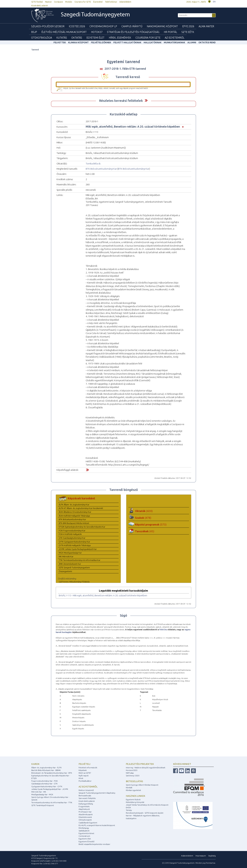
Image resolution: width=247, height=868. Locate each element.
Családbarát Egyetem (88, 823)
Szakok (143, 518)
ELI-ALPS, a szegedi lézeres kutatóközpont (97, 825)
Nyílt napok (84, 776)
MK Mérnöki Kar (66, 556)
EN (214, 2)
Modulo (69, 2)
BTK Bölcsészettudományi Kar (101, 169)
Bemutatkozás (85, 796)
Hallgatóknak (153, 42)
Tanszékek (145, 531)
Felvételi (84, 764)
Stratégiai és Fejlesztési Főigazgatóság (133, 32)
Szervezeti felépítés (87, 798)
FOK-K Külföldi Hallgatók (70, 534)
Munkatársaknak (174, 42)
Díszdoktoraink (85, 817)
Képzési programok (151, 524)
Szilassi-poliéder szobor (48, 26)
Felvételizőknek (101, 42)
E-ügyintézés (84, 806)
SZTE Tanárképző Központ (43, 805)
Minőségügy (84, 828)
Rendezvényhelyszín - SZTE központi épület (145, 813)
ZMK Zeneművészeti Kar (70, 564)
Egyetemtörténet (86, 833)
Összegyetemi (65, 571)
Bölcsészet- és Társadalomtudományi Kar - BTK (52, 773)
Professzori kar (85, 812)
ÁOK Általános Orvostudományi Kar (75, 512)
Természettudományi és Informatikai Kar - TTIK (52, 802)
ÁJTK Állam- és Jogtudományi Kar (74, 505)
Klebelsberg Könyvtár (135, 802)
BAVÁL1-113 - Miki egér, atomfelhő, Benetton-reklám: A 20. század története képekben (103, 595)
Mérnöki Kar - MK (39, 792)
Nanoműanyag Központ (162, 26)
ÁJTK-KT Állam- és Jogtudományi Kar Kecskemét (81, 508)
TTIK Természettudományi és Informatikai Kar (80, 560)
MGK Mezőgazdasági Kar (70, 553)
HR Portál (170, 32)
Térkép (129, 810)
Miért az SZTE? (85, 773)
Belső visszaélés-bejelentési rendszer (94, 844)
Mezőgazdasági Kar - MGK (42, 794)
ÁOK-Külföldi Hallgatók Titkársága (74, 516)
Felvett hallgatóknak (127, 42)
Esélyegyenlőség (86, 804)
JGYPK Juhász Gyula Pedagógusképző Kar (78, 549)
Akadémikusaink (86, 814)
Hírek (81, 778)
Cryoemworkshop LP (103, 26)
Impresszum (201, 856)
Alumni (192, 42)
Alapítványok (84, 809)
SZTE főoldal (37, 2)
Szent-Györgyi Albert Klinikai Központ (142, 785)
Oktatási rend (207, 42)
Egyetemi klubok (133, 799)
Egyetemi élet (95, 38)
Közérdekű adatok (40, 6)
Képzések (83, 770)
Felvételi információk (88, 768)
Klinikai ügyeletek (133, 790)
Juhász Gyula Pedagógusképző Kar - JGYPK (50, 789)
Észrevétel (98, 2)
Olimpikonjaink (85, 820)
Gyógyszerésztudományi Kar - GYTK (47, 786)
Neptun (48, 2)
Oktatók (144, 511)
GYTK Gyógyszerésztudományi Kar (74, 542)
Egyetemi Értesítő (86, 841)
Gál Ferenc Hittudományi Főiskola (74, 582)
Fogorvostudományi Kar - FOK (45, 781)
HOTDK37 (97, 32)
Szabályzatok (84, 831)
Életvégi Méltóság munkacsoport (64, 32)
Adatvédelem (125, 2)
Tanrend (35, 50)
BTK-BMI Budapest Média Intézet (74, 523)
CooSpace (58, 2)
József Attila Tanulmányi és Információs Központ (147, 805)
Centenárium (84, 836)
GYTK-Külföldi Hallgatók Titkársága (75, 545)
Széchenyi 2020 (133, 776)
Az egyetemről (88, 787)
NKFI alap (130, 773)
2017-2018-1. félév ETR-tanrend (125, 69)
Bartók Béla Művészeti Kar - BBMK (46, 770)
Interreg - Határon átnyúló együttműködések (146, 768)
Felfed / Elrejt (146, 100)
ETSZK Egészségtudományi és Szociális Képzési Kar (82, 527)
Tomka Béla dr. (93, 164)
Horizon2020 (132, 770)
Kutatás (62, 38)
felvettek (60, 42)
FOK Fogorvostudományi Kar (72, 531)
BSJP (34, 32)
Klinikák (129, 788)
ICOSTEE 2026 (77, 26)
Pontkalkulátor (85, 781)
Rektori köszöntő (86, 790)
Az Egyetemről (175, 38)
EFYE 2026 (188, 26)
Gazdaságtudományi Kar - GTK (44, 784)
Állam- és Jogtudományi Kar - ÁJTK (46, 768)
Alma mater (206, 26)
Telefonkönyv (111, 2)
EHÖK (128, 808)
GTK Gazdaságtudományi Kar (72, 538)
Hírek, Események (120, 38)
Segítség (212, 856)
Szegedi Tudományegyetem (95, 15)
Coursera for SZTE (83, 2)
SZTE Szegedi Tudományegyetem (74, 567)
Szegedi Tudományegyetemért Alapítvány (97, 793)
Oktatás (77, 38)
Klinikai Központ (78, 42)
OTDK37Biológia (42, 38)
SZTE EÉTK (188, 32)
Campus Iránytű (132, 26)
